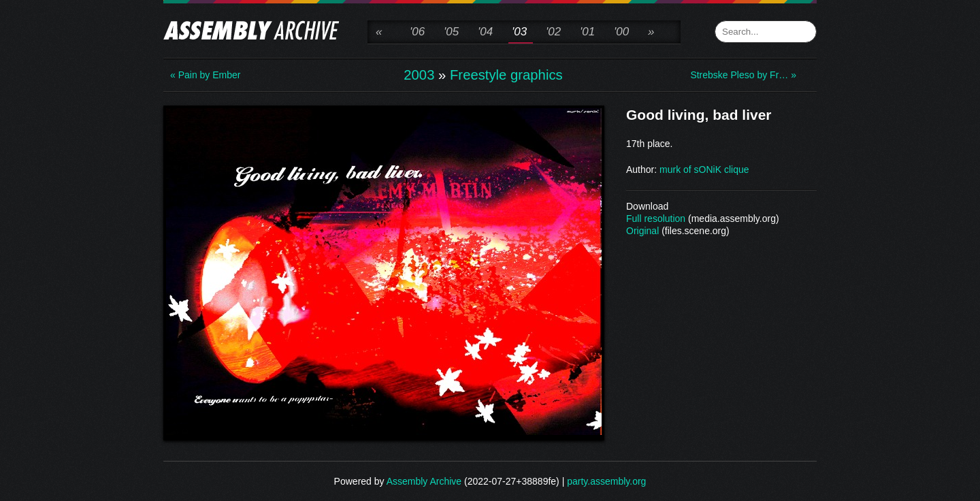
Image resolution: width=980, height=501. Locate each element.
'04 (485, 32)
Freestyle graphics (506, 75)
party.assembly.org (606, 481)
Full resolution (656, 219)
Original (642, 231)
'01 (587, 32)
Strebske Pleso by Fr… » (743, 75)
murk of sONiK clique (704, 169)
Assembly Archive (424, 481)
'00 (621, 32)
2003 (419, 75)
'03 (519, 32)
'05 (451, 32)
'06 (417, 32)
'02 (553, 32)
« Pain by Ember (206, 75)
